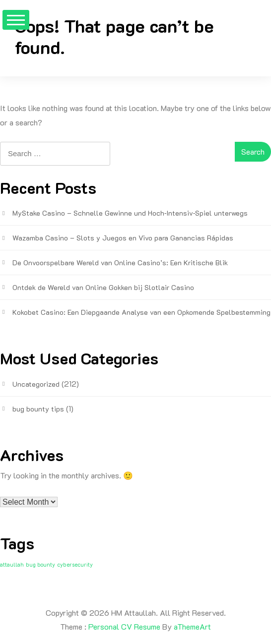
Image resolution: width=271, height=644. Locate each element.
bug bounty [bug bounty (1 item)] (40, 565)
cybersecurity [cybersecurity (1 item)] (75, 565)
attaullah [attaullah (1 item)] (12, 565)
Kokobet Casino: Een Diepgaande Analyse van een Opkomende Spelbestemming (141, 312)
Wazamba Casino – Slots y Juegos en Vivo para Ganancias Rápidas (123, 238)
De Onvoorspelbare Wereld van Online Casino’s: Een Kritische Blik (120, 263)
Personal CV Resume (124, 626)
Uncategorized (36, 384)
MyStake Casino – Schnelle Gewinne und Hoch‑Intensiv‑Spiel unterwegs (130, 213)
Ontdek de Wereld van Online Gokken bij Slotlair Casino (103, 287)
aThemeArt (192, 626)
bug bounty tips (38, 409)
